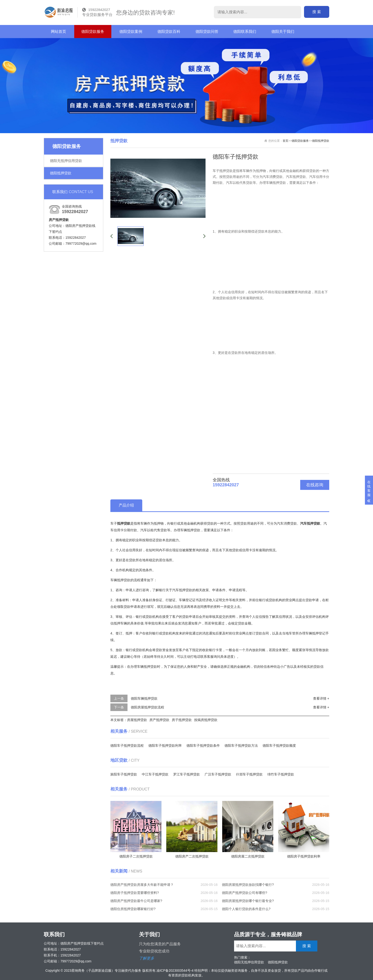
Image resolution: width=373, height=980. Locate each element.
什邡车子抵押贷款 (249, 774)
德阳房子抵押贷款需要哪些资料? (135, 893)
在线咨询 (315, 485)
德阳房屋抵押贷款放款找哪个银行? (248, 885)
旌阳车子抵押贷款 (124, 774)
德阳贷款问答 (207, 32)
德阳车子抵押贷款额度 (279, 746)
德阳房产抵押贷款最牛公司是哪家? (136, 901)
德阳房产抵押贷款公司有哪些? (245, 893)
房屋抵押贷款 (137, 720)
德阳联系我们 (245, 32)
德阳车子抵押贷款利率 (165, 746)
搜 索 (317, 12)
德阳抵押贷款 (61, 173)
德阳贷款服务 (93, 32)
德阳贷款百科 (169, 32)
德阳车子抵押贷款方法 (241, 746)
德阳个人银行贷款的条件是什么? (246, 909)
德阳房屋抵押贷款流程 (147, 707)
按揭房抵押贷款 (206, 720)
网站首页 (59, 32)
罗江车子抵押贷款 (186, 774)
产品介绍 (126, 505)
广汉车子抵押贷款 (218, 774)
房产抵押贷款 (159, 720)
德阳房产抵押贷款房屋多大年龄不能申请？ (142, 885)
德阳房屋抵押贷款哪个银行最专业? (248, 901)
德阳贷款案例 (131, 32)
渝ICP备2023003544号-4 (175, 970)
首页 (285, 141)
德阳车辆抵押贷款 (144, 698)
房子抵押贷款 (182, 720)
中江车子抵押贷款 (155, 774)
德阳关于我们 (283, 32)
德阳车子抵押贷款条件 (203, 746)
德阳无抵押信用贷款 (66, 161)
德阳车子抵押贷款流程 (127, 746)
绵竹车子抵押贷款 (281, 774)
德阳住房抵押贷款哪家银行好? (133, 909)
